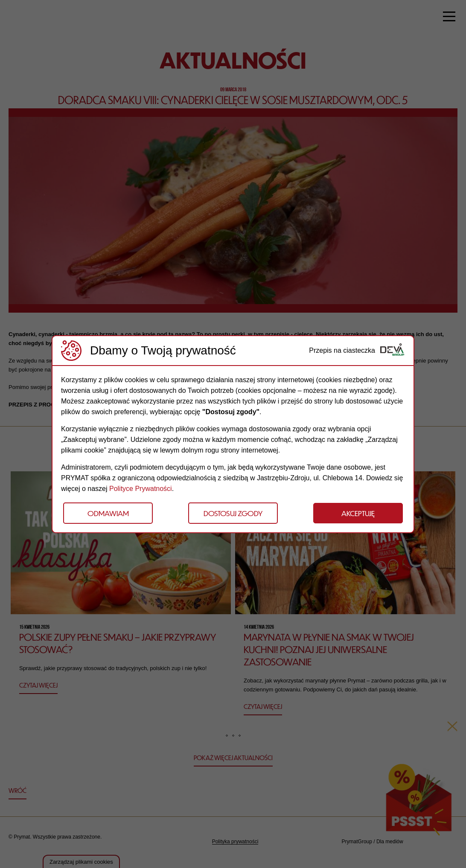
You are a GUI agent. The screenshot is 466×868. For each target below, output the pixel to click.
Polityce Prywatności (141, 489)
